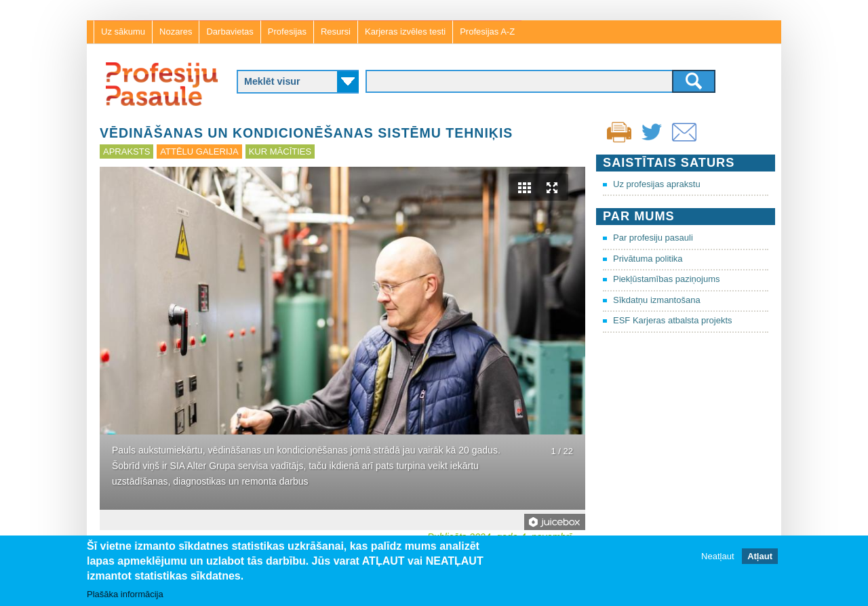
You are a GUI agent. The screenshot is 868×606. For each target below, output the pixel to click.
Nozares (176, 32)
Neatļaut (717, 556)
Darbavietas (230, 32)
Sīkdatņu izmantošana (657, 300)
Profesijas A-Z (487, 32)
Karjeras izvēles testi (405, 32)
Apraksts (126, 151)
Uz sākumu (123, 32)
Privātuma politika (648, 259)
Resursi (336, 32)
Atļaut (760, 556)
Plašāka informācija (125, 594)
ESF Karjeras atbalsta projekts (673, 320)
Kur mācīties (280, 151)
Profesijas (287, 32)
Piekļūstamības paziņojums (667, 279)
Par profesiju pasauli (653, 238)
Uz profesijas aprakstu (657, 184)
